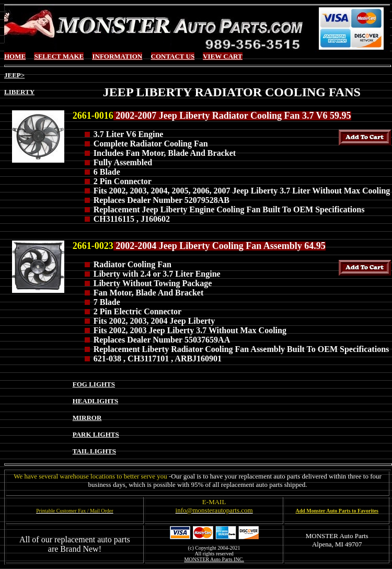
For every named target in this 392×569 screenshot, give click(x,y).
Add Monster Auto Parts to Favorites (337, 511)
